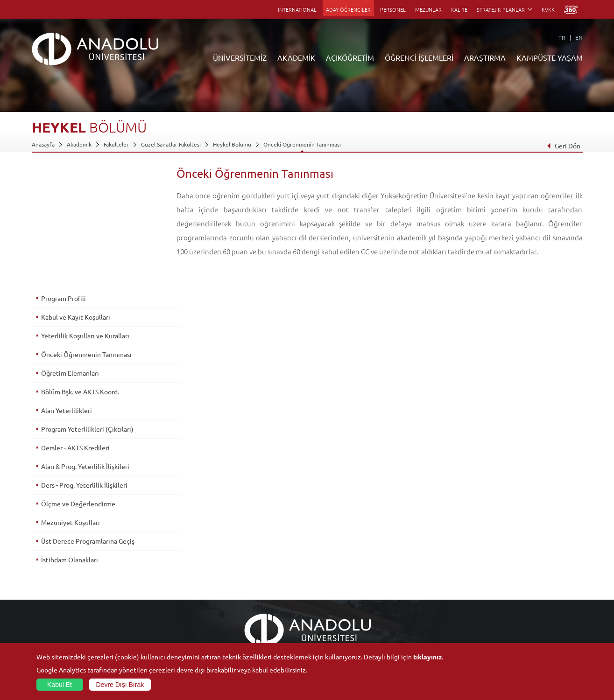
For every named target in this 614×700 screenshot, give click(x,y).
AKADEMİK (296, 57)
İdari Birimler (48, 577)
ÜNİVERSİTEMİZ (240, 57)
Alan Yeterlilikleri (67, 289)
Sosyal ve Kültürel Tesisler (522, 556)
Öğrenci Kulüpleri (512, 609)
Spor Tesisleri (506, 588)
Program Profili (64, 177)
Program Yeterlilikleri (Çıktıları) (87, 308)
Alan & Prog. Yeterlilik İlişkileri (85, 345)
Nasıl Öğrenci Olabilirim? (245, 609)
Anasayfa (43, 144)
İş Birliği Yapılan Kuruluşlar (65, 609)
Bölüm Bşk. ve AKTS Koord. (80, 270)
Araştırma (227, 588)
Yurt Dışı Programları (241, 599)
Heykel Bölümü (232, 144)
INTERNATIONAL (297, 9)
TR (562, 37)
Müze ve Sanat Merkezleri (522, 577)
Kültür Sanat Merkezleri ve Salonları (534, 567)
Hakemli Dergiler (419, 599)
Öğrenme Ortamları (239, 631)
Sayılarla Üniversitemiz (60, 567)
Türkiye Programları (240, 577)
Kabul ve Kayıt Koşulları (76, 196)
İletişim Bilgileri (51, 642)
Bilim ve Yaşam (416, 642)
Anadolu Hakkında (54, 556)
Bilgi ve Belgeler (53, 620)
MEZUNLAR (428, 9)
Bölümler (43, 588)
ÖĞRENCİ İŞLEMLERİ (419, 57)
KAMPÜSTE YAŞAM (550, 57)
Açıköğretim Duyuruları (244, 556)
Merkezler (410, 567)
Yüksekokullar (140, 588)
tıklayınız (427, 657)
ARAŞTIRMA (485, 57)
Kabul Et (60, 685)
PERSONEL (393, 9)
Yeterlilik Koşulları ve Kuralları (85, 214)
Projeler (408, 588)
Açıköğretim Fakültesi (242, 567)
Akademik (79, 144)
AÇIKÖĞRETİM (350, 57)
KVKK (548, 9)
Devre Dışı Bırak (120, 685)
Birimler (408, 556)
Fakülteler (116, 144)
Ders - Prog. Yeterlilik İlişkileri (84, 364)
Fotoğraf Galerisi (510, 631)
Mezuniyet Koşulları (71, 401)
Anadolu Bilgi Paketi (331, 577)
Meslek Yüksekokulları (151, 577)
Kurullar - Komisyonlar (60, 599)
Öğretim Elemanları (70, 252)
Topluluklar (503, 599)
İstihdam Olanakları (70, 438)
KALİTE (459, 9)
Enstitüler (135, 567)
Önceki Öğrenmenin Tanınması (302, 144)
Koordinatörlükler (420, 577)
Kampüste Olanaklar (514, 620)
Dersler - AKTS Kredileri (75, 326)
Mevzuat (43, 631)
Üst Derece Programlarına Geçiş (88, 420)
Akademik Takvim (236, 620)
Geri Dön (563, 146)
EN (579, 37)
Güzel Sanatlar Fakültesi (171, 144)
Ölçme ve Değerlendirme (78, 382)
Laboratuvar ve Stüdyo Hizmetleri (440, 631)
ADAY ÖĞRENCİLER (348, 9)
